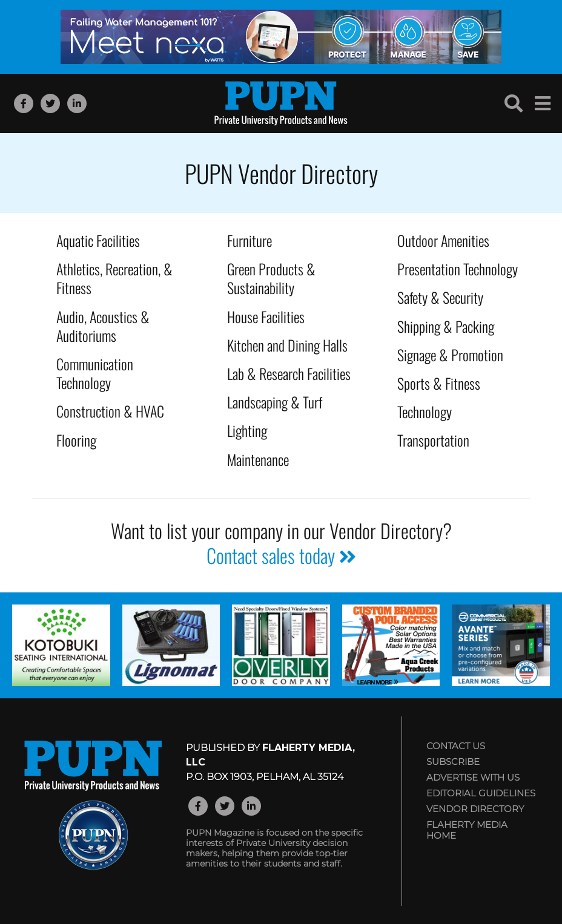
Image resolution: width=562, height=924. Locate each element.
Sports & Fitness (439, 383)
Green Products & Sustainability (271, 278)
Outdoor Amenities (443, 240)
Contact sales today (281, 555)
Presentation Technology (458, 269)
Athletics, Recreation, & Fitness (114, 278)
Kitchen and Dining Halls (287, 345)
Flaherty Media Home (467, 830)
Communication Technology (95, 373)
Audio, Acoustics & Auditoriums (103, 326)
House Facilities (266, 316)
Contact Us (456, 746)
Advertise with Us (473, 777)
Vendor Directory (475, 809)
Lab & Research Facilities (289, 373)
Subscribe (453, 762)
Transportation (433, 440)
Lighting (247, 430)
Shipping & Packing (446, 326)
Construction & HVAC (110, 411)
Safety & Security (440, 297)
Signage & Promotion (450, 355)
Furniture (250, 240)
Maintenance (258, 459)
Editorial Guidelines (481, 793)
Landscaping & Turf (275, 402)
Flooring (76, 440)
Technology (425, 411)
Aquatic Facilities (98, 240)
